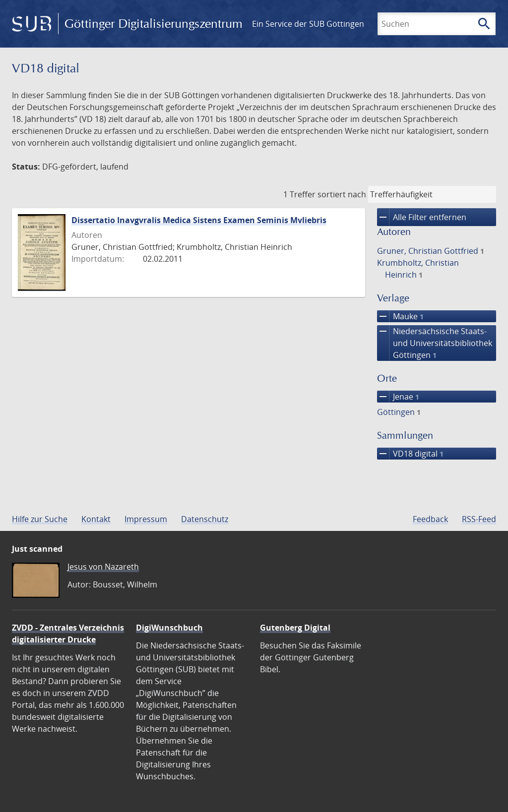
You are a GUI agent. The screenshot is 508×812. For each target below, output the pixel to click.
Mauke (400, 316)
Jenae (398, 397)
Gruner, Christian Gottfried (431, 251)
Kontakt (96, 519)
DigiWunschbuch (169, 628)
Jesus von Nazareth (103, 567)
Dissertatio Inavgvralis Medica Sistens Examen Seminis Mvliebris (199, 220)
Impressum (146, 519)
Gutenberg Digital (295, 628)
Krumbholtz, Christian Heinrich (418, 269)
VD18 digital (410, 454)
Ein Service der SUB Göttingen (308, 24)
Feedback (430, 519)
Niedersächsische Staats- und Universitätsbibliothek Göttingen (435, 343)
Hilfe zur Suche (40, 519)
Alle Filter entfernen (422, 217)
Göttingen (399, 412)
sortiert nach (342, 194)
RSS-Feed (479, 519)
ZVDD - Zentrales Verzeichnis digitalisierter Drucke (68, 634)
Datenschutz (205, 519)
